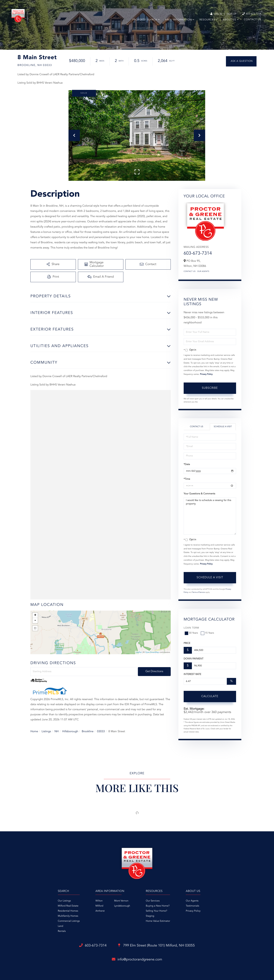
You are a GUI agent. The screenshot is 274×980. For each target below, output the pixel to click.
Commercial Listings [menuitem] (69, 921)
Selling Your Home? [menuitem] (156, 911)
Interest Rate (192, 674)
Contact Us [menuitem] (253, 20)
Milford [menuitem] (99, 906)
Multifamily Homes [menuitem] (68, 916)
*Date (187, 465)
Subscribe (210, 388)
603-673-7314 (198, 254)
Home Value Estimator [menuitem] (158, 921)
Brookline (88, 732)
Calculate (210, 696)
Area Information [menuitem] (178, 20)
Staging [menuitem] (150, 916)
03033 (101, 732)
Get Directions (154, 671)
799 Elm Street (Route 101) (156, 946)
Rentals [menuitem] (62, 931)
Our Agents (203, 272)
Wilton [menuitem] (99, 901)
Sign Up (231, 14)
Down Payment (194, 659)
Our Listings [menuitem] (64, 901)
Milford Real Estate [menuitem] (68, 906)
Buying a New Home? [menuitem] (158, 906)
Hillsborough (70, 732)
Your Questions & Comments (199, 494)
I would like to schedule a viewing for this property (210, 516)
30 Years (192, 633)
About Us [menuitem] (230, 20)
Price (187, 643)
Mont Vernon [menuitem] (121, 901)
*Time (187, 479)
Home (34, 732)
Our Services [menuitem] (153, 901)
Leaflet (139, 652)
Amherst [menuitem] (100, 911)
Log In (216, 14)
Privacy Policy (206, 374)
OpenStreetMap (152, 652)
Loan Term (191, 628)
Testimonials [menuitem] (192, 906)
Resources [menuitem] (207, 20)
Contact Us (190, 272)
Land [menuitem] (61, 926)
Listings (46, 732)
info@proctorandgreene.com (137, 959)
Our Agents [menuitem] (192, 901)
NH (57, 732)
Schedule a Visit (223, 427)
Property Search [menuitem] (145, 20)
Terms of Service (198, 592)
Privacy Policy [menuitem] (193, 911)
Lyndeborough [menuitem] (122, 906)
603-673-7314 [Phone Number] (252, 14)
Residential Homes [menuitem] (68, 911)
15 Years (208, 633)
